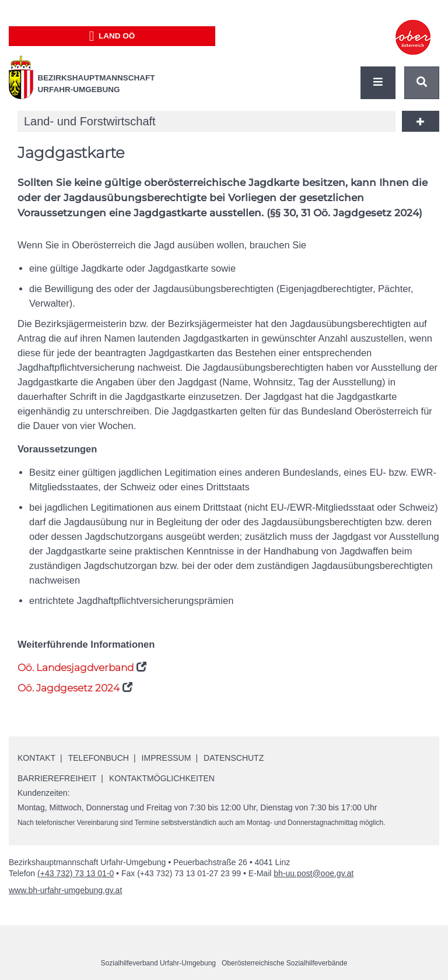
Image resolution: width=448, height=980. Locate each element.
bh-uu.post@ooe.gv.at (314, 873)
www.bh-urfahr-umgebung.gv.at (65, 890)
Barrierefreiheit (57, 778)
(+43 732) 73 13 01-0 (76, 873)
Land (112, 36)
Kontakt (36, 758)
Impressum (167, 758)
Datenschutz (234, 758)
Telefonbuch (99, 758)
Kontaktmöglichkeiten (162, 778)
